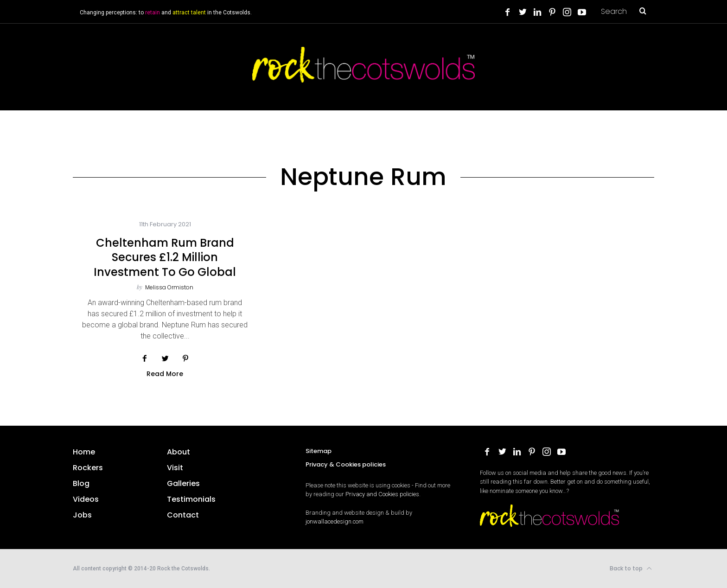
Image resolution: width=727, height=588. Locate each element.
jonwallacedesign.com (335, 521)
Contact (183, 515)
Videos (86, 499)
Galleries (183, 483)
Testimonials (191, 499)
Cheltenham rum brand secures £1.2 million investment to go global (165, 257)
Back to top (631, 569)
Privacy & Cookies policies (346, 464)
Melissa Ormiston (169, 287)
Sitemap (319, 451)
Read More (165, 374)
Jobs (82, 515)
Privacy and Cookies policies (382, 494)
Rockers (88, 468)
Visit (175, 468)
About (179, 452)
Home (84, 452)
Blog (81, 483)
